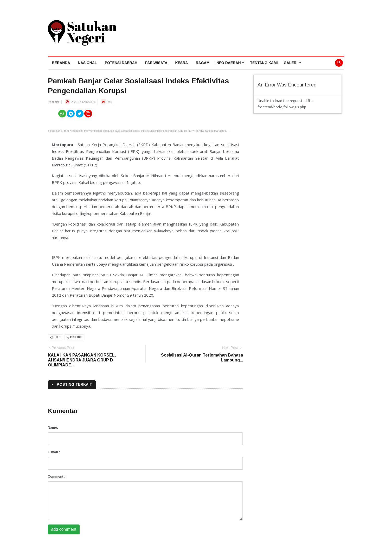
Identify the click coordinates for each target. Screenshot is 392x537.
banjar (55, 102)
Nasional (88, 63)
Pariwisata (156, 63)
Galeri (292, 63)
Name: (53, 427)
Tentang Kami (264, 63)
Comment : (57, 476)
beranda (61, 63)
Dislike (75, 337)
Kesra (181, 63)
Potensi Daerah (121, 63)
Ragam (203, 63)
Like (56, 337)
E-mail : (54, 452)
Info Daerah (230, 63)
